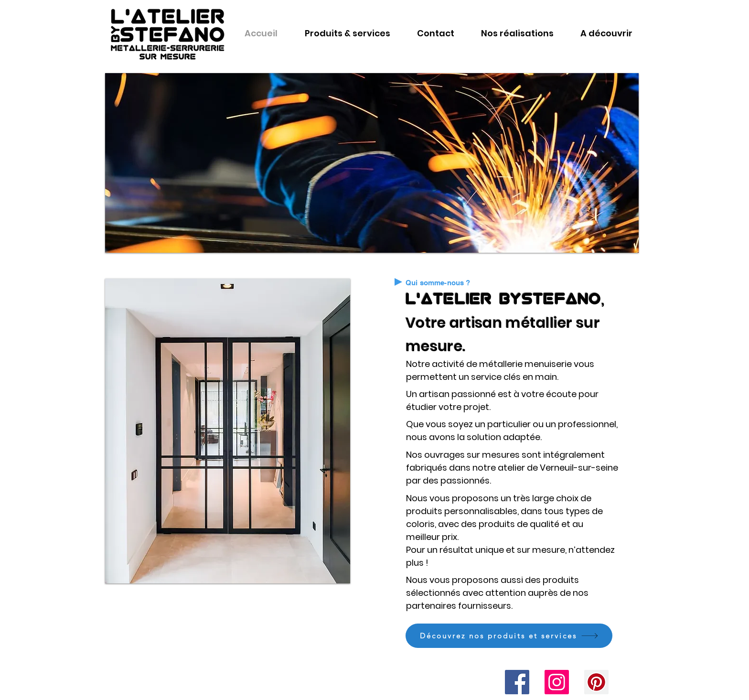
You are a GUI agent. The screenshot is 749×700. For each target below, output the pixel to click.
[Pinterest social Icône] (596, 682)
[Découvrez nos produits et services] (509, 636)
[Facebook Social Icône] (517, 682)
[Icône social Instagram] (557, 682)
